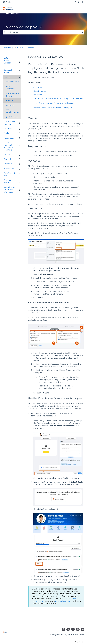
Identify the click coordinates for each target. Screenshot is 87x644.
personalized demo (64, 601)
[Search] (82, 32)
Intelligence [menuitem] (9, 168)
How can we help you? (22, 27)
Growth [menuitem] (7, 155)
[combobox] (41, 32)
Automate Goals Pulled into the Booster (56, 103)
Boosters (31, 48)
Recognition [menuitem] (9, 138)
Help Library (8, 48)
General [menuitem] (7, 159)
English (78, 642)
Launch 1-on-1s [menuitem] (13, 82)
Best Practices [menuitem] (12, 117)
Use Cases (38, 95)
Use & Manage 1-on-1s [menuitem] (12, 95)
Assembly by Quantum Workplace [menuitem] (9, 190)
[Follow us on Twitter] (68, 629)
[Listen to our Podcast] (78, 629)
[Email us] (83, 629)
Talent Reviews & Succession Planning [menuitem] (9, 146)
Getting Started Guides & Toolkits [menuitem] (8, 62)
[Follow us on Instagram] (73, 629)
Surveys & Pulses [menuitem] (8, 71)
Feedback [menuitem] (8, 129)
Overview (38, 88)
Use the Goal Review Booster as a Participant (53, 108)
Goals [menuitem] (6, 133)
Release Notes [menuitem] (10, 164)
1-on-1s (20, 48)
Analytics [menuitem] (10, 105)
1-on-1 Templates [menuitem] (11, 88)
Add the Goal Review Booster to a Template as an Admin (58, 99)
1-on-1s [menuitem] (7, 77)
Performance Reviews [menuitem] (10, 123)
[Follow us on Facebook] (63, 629)
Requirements (40, 91)
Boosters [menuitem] (10, 101)
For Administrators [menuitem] (12, 111)
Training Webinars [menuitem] (8, 181)
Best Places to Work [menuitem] (10, 174)
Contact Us (80, 2)
